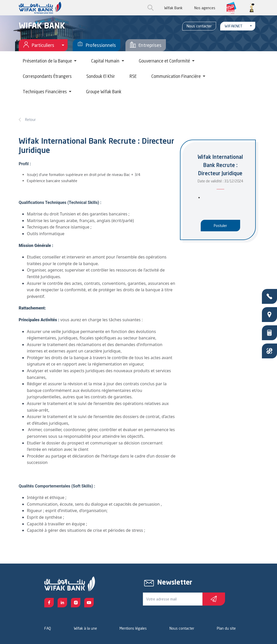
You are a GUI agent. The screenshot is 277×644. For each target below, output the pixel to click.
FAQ (48, 628)
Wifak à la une (85, 628)
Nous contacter (199, 26)
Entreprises (146, 45)
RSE (133, 76)
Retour (30, 120)
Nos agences (205, 8)
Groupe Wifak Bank (104, 92)
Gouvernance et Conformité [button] (165, 61)
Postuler (220, 226)
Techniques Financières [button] (45, 92)
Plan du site (226, 628)
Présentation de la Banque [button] (48, 61)
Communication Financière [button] (177, 76)
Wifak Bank (173, 8)
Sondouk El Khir (101, 76)
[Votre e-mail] (173, 599)
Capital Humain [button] (106, 61)
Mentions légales (133, 628)
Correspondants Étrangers (47, 76)
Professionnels (97, 45)
